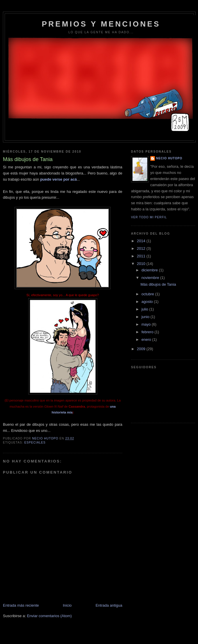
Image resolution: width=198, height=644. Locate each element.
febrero (148, 332)
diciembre (150, 270)
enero (147, 340)
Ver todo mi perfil (149, 217)
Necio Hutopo (169, 158)
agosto (148, 302)
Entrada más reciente (21, 605)
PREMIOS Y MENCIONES (101, 24)
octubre (148, 294)
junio (146, 317)
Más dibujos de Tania (158, 284)
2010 (142, 264)
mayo (147, 324)
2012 (142, 248)
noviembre (151, 278)
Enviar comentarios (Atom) (49, 616)
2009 (142, 349)
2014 (142, 241)
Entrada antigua (109, 605)
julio (145, 309)
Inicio (67, 605)
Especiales (35, 443)
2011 (142, 256)
